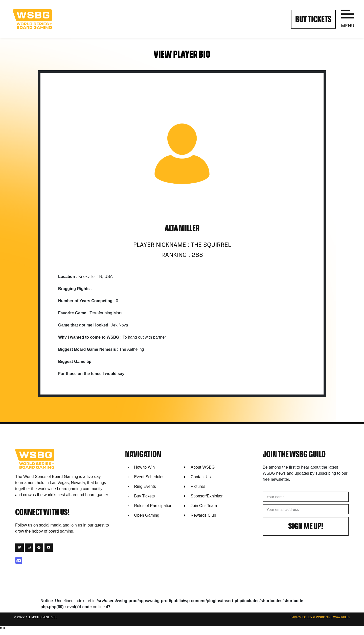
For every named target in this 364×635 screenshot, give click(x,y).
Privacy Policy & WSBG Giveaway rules (320, 618)
